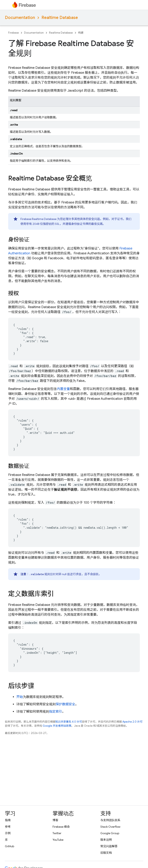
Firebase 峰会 (61, 827)
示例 (8, 833)
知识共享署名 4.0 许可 (69, 722)
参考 (8, 827)
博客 (55, 820)
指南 (8, 820)
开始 (20, 697)
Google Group (110, 833)
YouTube (58, 840)
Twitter (57, 833)
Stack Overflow (110, 827)
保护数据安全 (65, 704)
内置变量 (63, 389)
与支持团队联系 (110, 820)
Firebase (13, 33)
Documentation (20, 18)
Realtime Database (60, 18)
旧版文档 (106, 853)
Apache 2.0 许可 (132, 722)
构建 (81, 33)
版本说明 (106, 840)
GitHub (10, 846)
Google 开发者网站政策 (57, 726)
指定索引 (56, 712)
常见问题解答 (109, 846)
